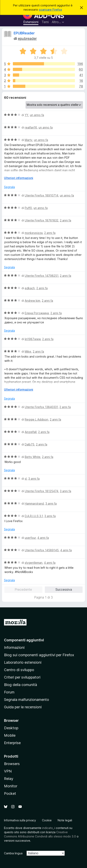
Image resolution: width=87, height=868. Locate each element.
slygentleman (34, 563)
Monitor (11, 786)
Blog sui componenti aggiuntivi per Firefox (39, 655)
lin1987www (33, 339)
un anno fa (37, 115)
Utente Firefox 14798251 (41, 276)
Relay (9, 779)
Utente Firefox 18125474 (41, 491)
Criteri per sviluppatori (22, 677)
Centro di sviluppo (19, 670)
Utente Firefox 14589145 (42, 550)
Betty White (33, 457)
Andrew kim (32, 301)
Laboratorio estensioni (23, 662)
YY (27, 115)
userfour (30, 538)
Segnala (9, 187)
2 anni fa (66, 220)
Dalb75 (30, 444)
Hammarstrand (34, 503)
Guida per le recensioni (23, 707)
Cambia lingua (13, 853)
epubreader (27, 39)
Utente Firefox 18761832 (41, 220)
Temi (45, 22)
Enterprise (12, 743)
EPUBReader (24, 33)
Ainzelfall (31, 432)
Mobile (10, 735)
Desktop (11, 728)
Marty (29, 140)
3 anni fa (34, 479)
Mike (28, 351)
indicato (48, 828)
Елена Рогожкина (37, 313)
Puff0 (28, 208)
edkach (30, 288)
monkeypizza (34, 233)
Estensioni (31, 22)
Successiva (64, 589)
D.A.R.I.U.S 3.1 (34, 516)
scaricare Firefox (51, 10)
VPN (8, 771)
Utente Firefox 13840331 (41, 407)
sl (26, 479)
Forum (9, 692)
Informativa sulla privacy (20, 820)
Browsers (12, 764)
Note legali (65, 820)
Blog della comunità (20, 685)
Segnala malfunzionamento (27, 700)
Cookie (47, 820)
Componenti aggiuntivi (24, 640)
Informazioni (14, 647)
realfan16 (31, 127)
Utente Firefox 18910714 (41, 195)
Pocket (10, 793)
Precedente (23, 589)
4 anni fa (43, 538)
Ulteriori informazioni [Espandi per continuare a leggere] (19, 178)
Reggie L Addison (36, 419)
